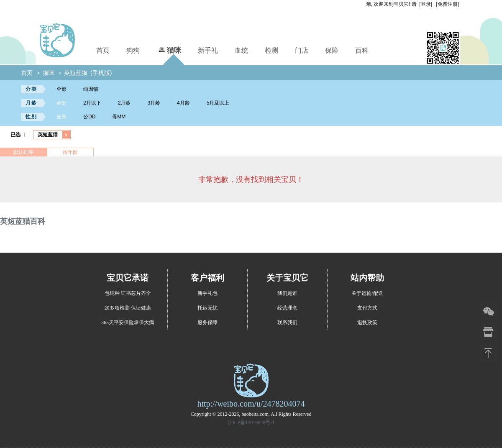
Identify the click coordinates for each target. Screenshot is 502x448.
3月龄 (154, 103)
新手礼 (208, 50)
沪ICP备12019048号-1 (251, 422)
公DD (89, 117)
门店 (302, 50)
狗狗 (133, 50)
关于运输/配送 (367, 293)
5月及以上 (218, 103)
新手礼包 (207, 293)
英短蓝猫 (76, 73)
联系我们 (287, 323)
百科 (362, 50)
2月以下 (92, 103)
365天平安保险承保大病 (128, 323)
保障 (332, 50)
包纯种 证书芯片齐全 (128, 293)
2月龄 (124, 103)
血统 (241, 50)
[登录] (426, 4)
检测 (271, 50)
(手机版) (101, 73)
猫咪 (169, 49)
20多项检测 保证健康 (128, 308)
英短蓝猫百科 (23, 221)
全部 (61, 89)
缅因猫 (91, 89)
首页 (103, 50)
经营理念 (287, 308)
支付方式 (367, 308)
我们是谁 (287, 293)
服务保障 (207, 323)
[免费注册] (447, 4)
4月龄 (183, 103)
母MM (119, 117)
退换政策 (367, 323)
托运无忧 (207, 308)
